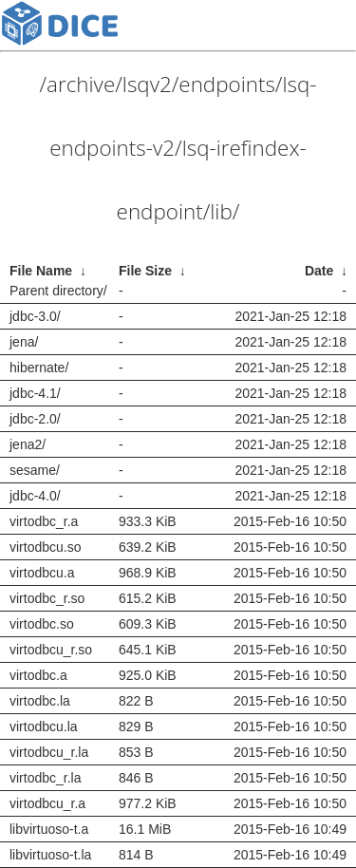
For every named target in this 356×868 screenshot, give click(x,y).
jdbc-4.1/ (35, 393)
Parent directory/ (58, 291)
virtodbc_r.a (44, 521)
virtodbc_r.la (45, 778)
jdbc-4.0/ (35, 496)
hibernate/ (39, 368)
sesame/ (35, 470)
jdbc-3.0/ (35, 316)
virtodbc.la (40, 701)
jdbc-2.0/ (35, 419)
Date (319, 271)
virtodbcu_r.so (51, 650)
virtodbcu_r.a (47, 803)
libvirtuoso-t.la (50, 855)
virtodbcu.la (44, 726)
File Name (41, 271)
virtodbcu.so (45, 547)
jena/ (24, 342)
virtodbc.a (38, 675)
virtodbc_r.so (47, 598)
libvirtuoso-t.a (49, 829)
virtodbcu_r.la (49, 752)
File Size (145, 271)
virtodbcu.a (42, 573)
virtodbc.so (42, 624)
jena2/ (28, 444)
